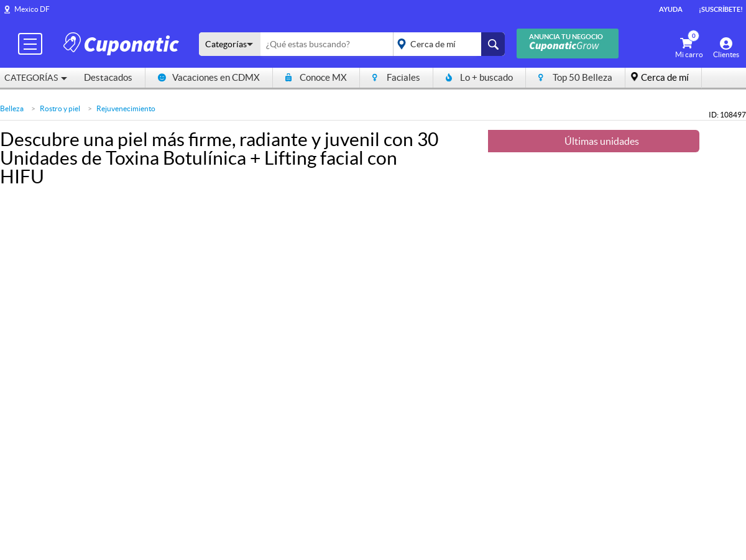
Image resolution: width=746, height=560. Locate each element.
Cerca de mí (665, 77)
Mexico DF (32, 9)
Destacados (108, 77)
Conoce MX (316, 77)
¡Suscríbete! (721, 9)
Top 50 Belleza (575, 77)
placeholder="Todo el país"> (447, 44)
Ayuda (671, 9)
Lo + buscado (479, 77)
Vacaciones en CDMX (209, 77)
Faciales (396, 77)
